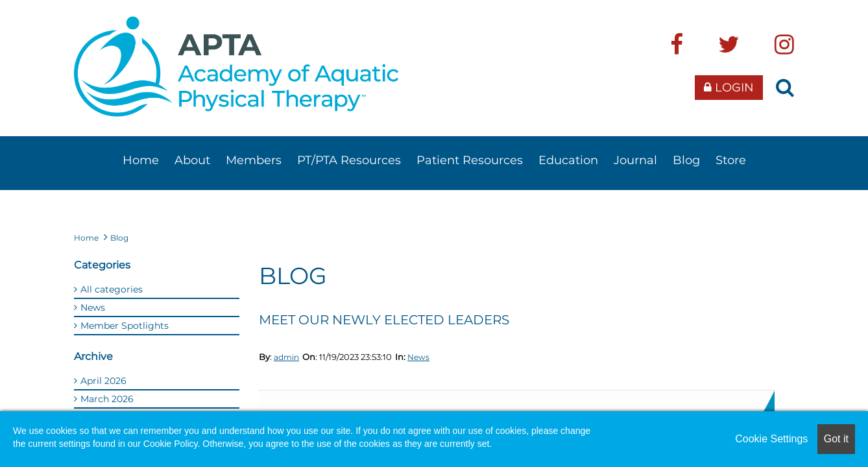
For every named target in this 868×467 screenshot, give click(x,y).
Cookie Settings (771, 439)
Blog (686, 160)
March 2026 (107, 399)
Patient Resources (470, 160)
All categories (112, 289)
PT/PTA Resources (349, 160)
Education (568, 160)
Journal (635, 160)
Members (254, 160)
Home (141, 160)
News (418, 357)
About (192, 160)
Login (729, 88)
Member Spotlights (125, 326)
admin (286, 357)
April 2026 (103, 381)
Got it (836, 439)
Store (731, 160)
